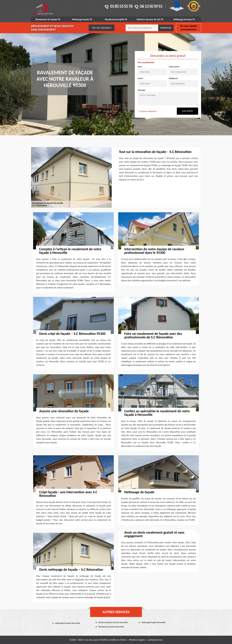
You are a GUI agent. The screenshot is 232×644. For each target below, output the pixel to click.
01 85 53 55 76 (119, 7)
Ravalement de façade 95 (48, 19)
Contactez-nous (155, 640)
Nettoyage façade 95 (82, 19)
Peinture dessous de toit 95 (150, 19)
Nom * (141, 67)
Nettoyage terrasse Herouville (68, 623)
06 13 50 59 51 (148, 7)
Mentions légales (137, 640)
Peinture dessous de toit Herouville (113, 622)
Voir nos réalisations (102, 28)
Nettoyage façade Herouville (153, 622)
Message (142, 90)
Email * (141, 78)
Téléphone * (174, 78)
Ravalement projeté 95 (116, 19)
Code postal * (174, 67)
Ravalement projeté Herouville (111, 627)
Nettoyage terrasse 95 (184, 19)
